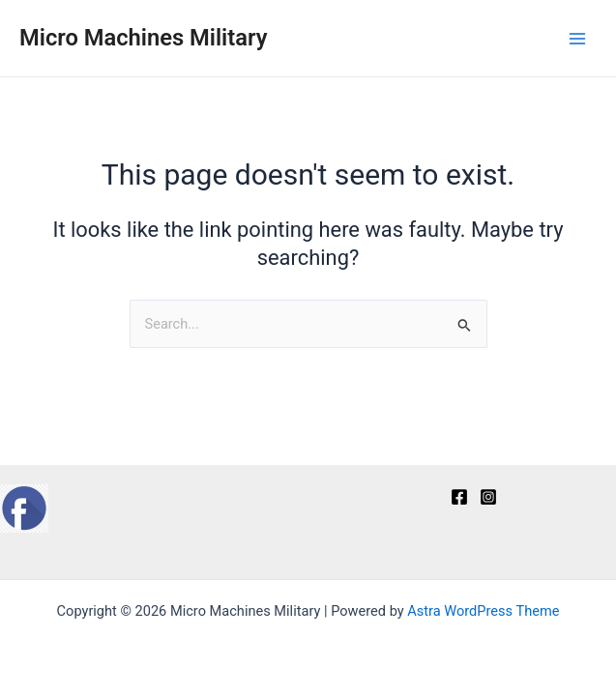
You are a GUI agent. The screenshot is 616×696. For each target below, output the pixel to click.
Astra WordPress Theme (483, 611)
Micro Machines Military (143, 38)
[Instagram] (488, 497)
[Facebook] (459, 497)
